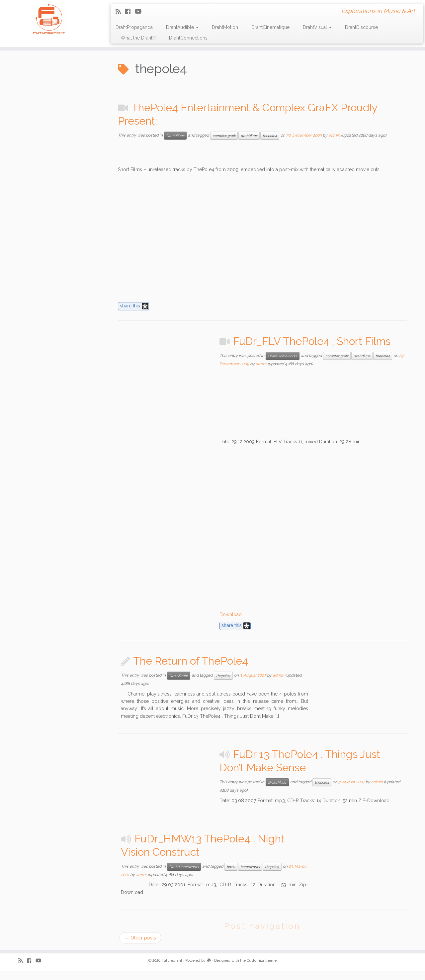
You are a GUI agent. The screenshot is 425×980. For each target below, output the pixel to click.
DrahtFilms (175, 136)
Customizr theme (262, 961)
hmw (231, 867)
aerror (261, 364)
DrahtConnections (188, 38)
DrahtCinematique (270, 27)
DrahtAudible (182, 27)
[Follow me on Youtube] (140, 11)
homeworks (250, 867)
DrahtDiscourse (361, 27)
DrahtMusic (277, 782)
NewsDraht (179, 676)
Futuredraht (172, 961)
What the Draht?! (138, 38)
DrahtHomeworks (283, 356)
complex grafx (224, 136)
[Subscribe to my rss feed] (120, 11)
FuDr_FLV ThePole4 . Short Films (312, 341)
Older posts (140, 938)
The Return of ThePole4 (191, 661)
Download (231, 614)
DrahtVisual (317, 27)
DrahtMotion (225, 27)
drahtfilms (249, 136)
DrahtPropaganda (134, 27)
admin (334, 135)
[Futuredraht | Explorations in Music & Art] (49, 20)
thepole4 (270, 136)
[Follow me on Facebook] (130, 11)
